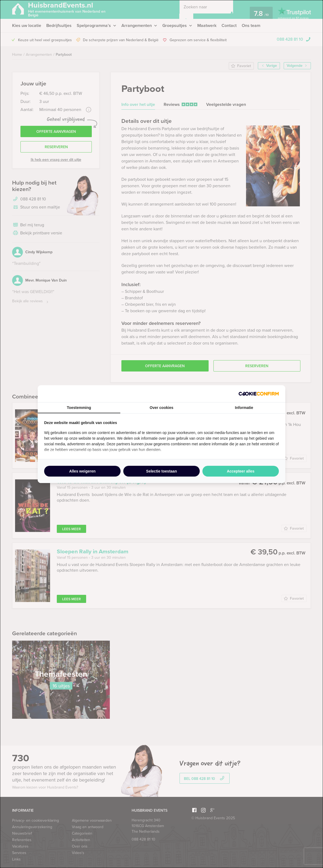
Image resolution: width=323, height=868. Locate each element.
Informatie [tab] (244, 408)
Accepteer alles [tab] (241, 471)
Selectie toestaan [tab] (161, 471)
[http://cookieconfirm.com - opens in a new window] (259, 394)
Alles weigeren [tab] (82, 471)
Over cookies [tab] (161, 408)
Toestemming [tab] (79, 408)
